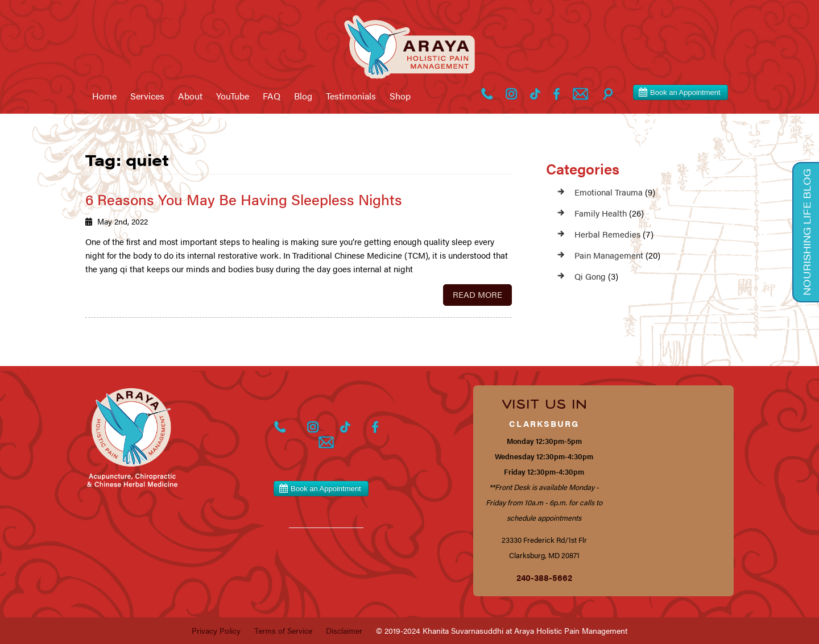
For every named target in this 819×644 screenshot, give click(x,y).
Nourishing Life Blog (806, 232)
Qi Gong (590, 276)
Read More (477, 294)
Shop (400, 96)
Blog (303, 96)
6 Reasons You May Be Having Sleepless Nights (244, 199)
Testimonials (351, 96)
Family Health (601, 213)
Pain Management (609, 255)
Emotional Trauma (609, 192)
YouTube (233, 96)
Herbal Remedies (607, 234)
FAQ (272, 96)
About (190, 96)
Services (147, 96)
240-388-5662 (544, 577)
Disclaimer (344, 630)
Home (104, 96)
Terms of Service (283, 630)
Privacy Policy (216, 630)
